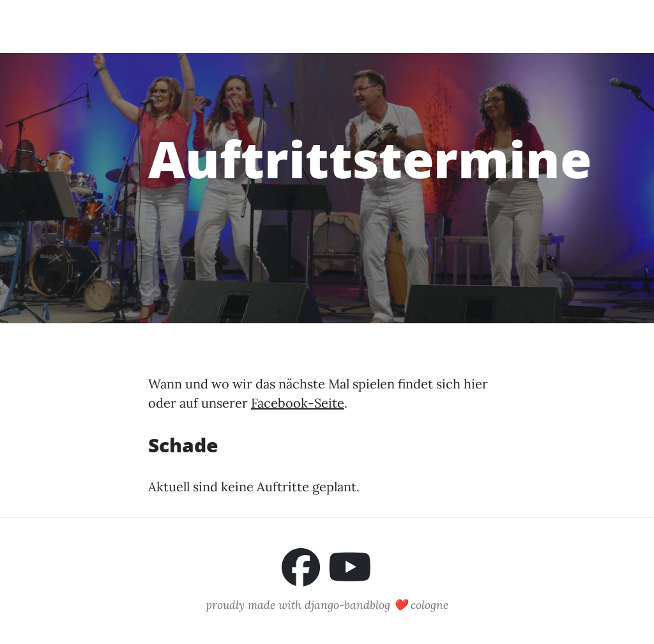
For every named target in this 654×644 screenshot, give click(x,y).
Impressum (567, 26)
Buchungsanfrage (476, 26)
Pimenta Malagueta (114, 26)
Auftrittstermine (370, 26)
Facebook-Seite (298, 403)
